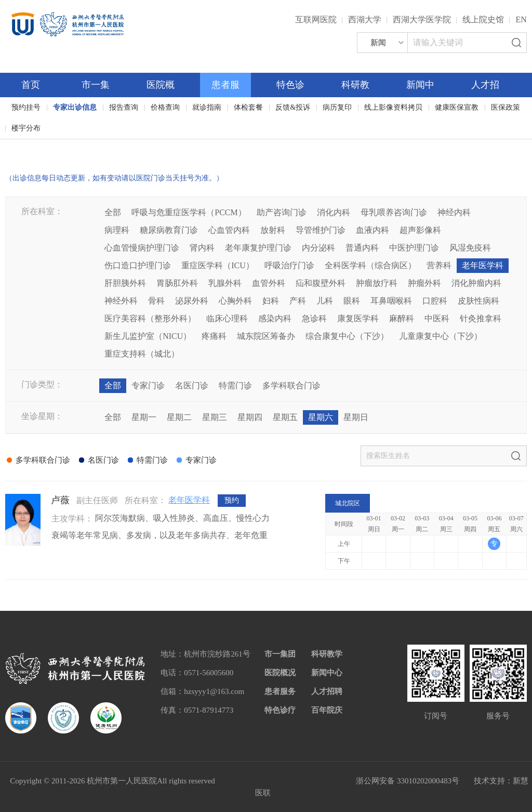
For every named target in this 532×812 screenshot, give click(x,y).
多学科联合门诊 (291, 385)
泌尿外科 (192, 301)
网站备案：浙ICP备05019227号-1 (286, 781)
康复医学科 (358, 318)
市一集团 (280, 654)
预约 (232, 500)
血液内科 (373, 230)
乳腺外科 (225, 283)
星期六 (321, 417)
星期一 (144, 417)
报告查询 (124, 107)
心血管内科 (229, 230)
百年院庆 (37, 146)
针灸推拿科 (481, 318)
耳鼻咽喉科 (391, 301)
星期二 (179, 417)
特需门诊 (235, 385)
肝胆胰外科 (125, 283)
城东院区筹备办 (266, 336)
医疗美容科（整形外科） (150, 318)
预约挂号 (26, 107)
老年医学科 (483, 265)
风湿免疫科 (470, 248)
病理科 (117, 230)
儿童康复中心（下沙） (441, 336)
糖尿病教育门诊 (169, 230)
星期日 (356, 417)
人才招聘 (327, 691)
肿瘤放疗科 (377, 283)
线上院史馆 (483, 19)
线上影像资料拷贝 (393, 107)
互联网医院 (316, 19)
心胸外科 (235, 301)
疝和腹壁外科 (321, 283)
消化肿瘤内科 (476, 283)
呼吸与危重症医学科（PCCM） (189, 212)
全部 (113, 212)
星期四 (250, 417)
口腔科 (435, 301)
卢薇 (60, 500)
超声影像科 (420, 230)
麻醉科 (402, 318)
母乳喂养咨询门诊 (394, 212)
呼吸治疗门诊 (289, 265)
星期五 (285, 417)
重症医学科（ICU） (218, 265)
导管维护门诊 (321, 230)
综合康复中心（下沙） (347, 336)
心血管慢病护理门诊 (142, 248)
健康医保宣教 (457, 107)
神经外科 (121, 301)
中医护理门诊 (414, 248)
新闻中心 (327, 673)
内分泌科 (318, 248)
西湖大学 (365, 19)
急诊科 (314, 318)
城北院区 (348, 503)
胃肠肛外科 (177, 283)
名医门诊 (192, 385)
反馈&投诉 (293, 107)
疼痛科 (214, 336)
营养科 (439, 265)
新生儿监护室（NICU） (148, 336)
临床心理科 (227, 318)
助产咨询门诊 (282, 212)
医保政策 (506, 107)
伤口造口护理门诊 (138, 265)
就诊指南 (207, 107)
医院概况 (280, 673)
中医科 (437, 318)
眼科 (352, 301)
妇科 (271, 301)
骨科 (156, 301)
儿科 (325, 301)
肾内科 (202, 248)
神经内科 (454, 212)
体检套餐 (248, 107)
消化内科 (334, 212)
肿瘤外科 (424, 283)
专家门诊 (148, 385)
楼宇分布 (26, 128)
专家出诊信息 (75, 107)
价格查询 (165, 107)
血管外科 (269, 283)
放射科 (273, 230)
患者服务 (280, 691)
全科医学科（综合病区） (370, 265)
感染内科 (275, 318)
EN (521, 19)
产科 (298, 301)
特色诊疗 (280, 710)
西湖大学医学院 (422, 19)
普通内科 (362, 248)
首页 (31, 85)
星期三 (215, 417)
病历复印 (337, 107)
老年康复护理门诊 (258, 248)
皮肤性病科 (478, 301)
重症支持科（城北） (142, 354)
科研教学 (327, 654)
